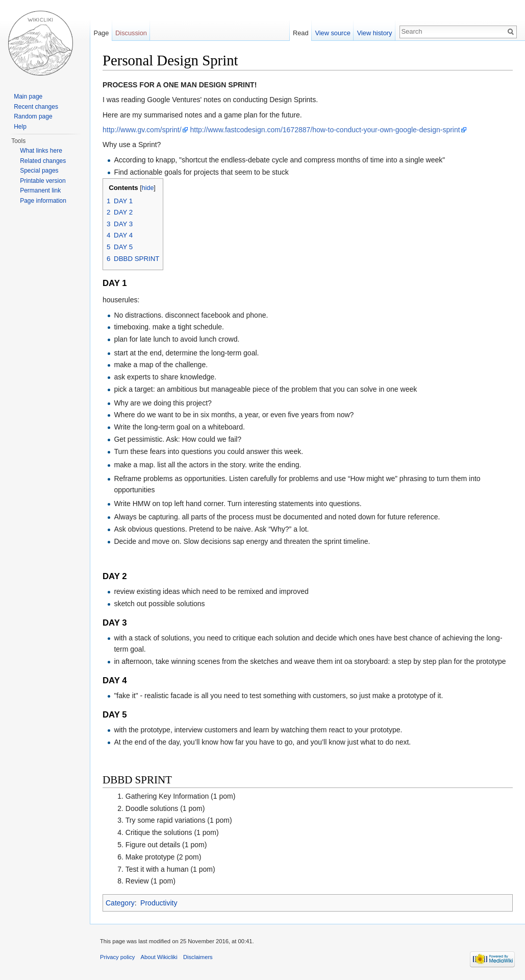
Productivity (159, 903)
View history (375, 33)
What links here (41, 151)
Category (120, 903)
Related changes (43, 161)
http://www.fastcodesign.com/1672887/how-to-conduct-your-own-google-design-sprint (325, 130)
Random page (33, 116)
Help (20, 127)
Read (301, 33)
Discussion (131, 33)
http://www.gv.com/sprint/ (142, 130)
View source (332, 33)
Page (101, 33)
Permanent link (40, 190)
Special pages (39, 171)
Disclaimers (198, 957)
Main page (28, 97)
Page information (43, 201)
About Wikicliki (159, 957)
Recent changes (36, 107)
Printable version (43, 181)
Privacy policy (117, 957)
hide (148, 188)
